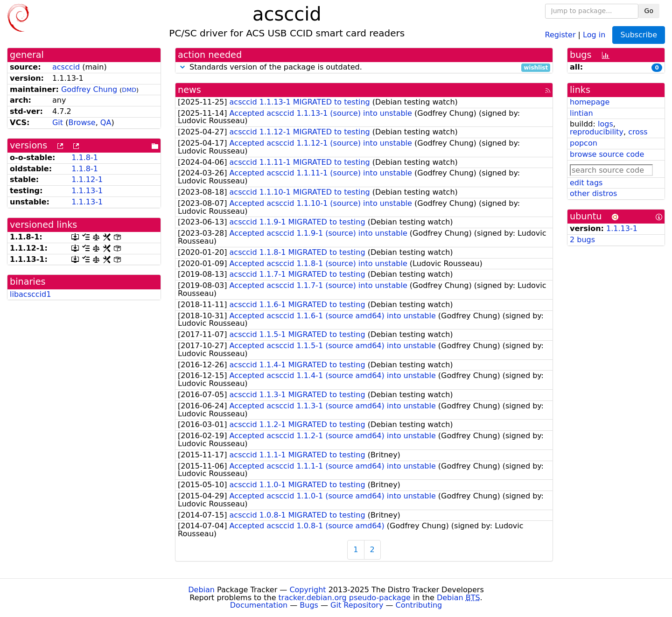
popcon (584, 143)
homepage (590, 102)
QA (106, 123)
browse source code (607, 154)
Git (58, 123)
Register (560, 34)
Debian (201, 590)
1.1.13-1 (87, 191)
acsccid (66, 67)
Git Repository (357, 605)
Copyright (308, 590)
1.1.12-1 (87, 179)
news (189, 90)
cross (638, 132)
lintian (581, 113)
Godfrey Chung (89, 89)
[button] (182, 67)
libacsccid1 (30, 294)
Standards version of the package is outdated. (364, 67)
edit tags (586, 183)
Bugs (309, 605)
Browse (82, 123)
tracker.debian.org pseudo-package (345, 598)
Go (649, 11)
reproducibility (597, 132)
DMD (129, 90)
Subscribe (639, 35)
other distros (593, 193)
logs (605, 124)
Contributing (419, 605)
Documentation (259, 605)
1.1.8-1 (85, 158)
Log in (594, 34)
